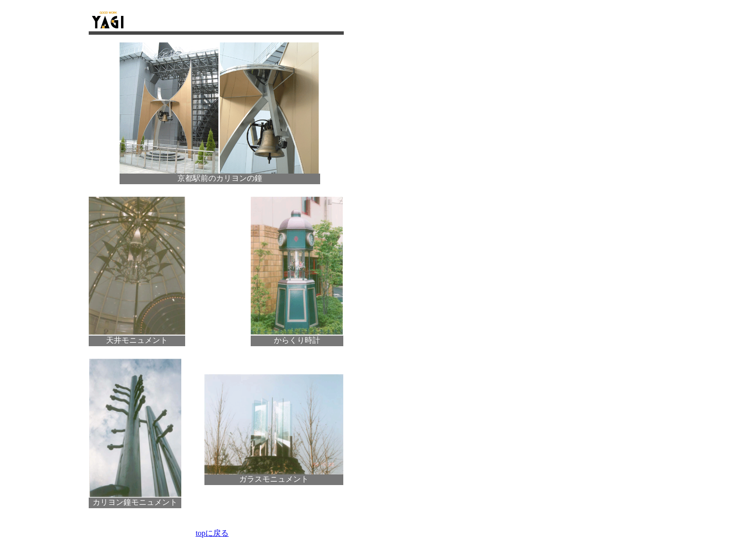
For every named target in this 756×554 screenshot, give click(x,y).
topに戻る (212, 533)
